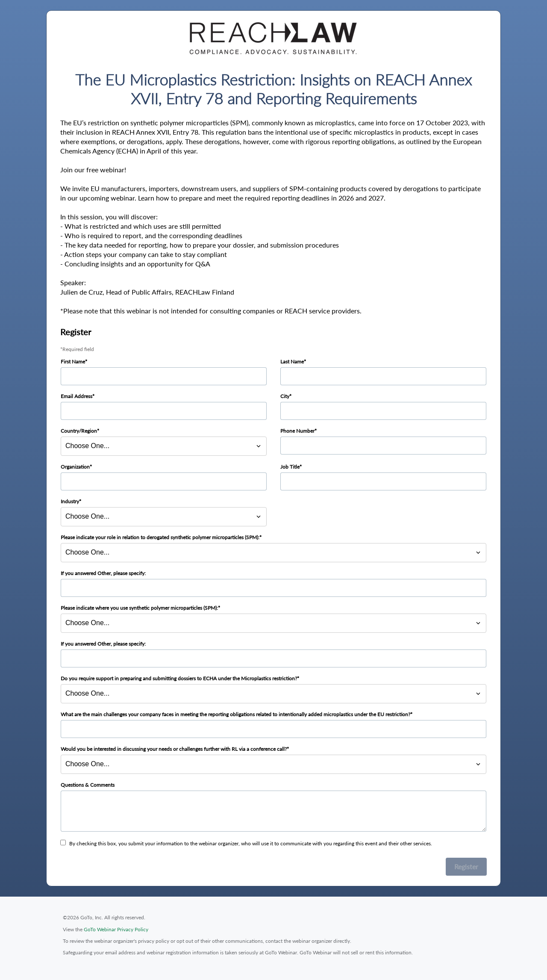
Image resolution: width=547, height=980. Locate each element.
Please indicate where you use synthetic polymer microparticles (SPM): (139, 608)
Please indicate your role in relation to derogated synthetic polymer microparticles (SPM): (160, 537)
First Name (73, 362)
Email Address (76, 396)
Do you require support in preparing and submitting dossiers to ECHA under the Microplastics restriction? (179, 678)
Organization (75, 467)
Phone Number (297, 431)
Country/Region (79, 431)
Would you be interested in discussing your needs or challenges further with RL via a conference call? (174, 749)
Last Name (292, 362)
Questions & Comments (88, 785)
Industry (70, 501)
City (285, 396)
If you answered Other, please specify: (103, 573)
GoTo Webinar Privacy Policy (116, 929)
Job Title (290, 467)
